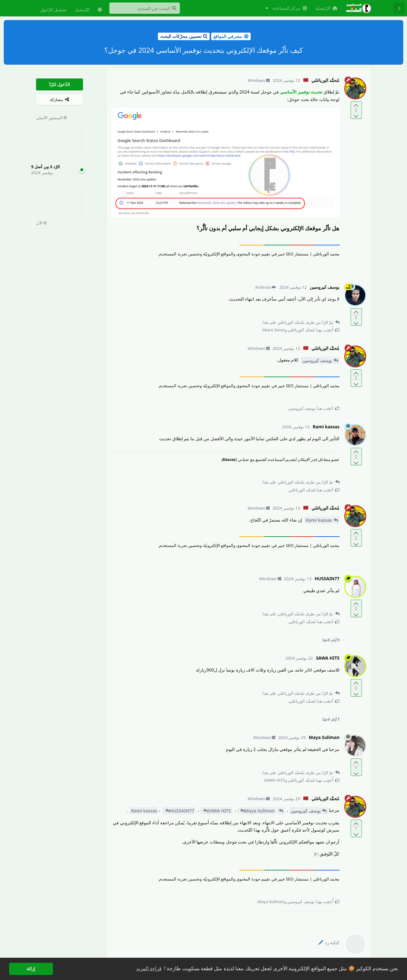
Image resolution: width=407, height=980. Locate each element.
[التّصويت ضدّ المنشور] (356, 115)
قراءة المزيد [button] (149, 969)
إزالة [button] (31, 969)
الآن (41, 223)
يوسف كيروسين (317, 360)
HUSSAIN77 (182, 811)
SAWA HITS (219, 811)
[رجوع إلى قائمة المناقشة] (399, 8)
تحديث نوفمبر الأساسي (301, 92)
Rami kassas (319, 520)
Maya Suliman (260, 811)
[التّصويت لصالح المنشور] (356, 105)
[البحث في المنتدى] (145, 8)
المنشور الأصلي (52, 118)
